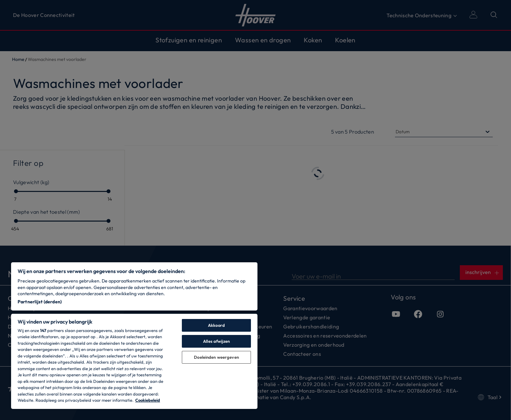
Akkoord (216, 325)
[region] (134, 336)
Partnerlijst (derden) (40, 302)
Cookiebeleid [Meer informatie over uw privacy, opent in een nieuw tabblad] (148, 400)
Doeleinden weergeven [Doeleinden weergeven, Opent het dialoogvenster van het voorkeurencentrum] (216, 357)
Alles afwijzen (216, 341)
